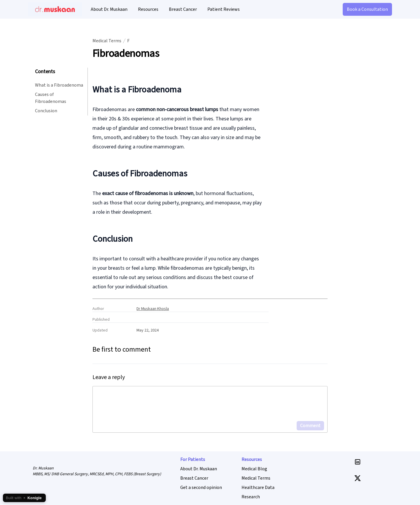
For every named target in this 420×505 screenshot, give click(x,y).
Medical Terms (107, 41)
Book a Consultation (367, 9)
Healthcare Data (258, 488)
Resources (148, 9)
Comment (310, 426)
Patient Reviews (224, 9)
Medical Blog (254, 469)
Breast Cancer (183, 9)
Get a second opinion (201, 488)
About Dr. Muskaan (109, 9)
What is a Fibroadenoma (59, 85)
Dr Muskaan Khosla (153, 309)
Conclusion (46, 111)
